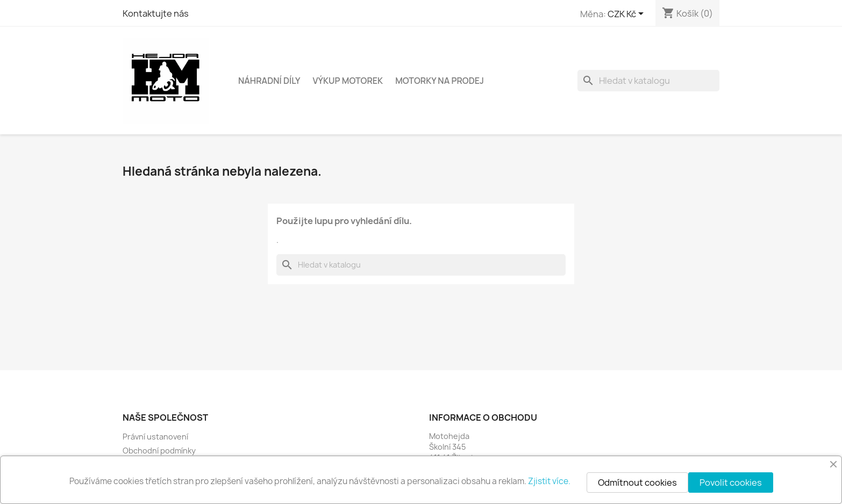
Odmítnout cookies (637, 483)
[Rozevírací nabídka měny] (627, 15)
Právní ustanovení (155, 437)
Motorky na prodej (440, 81)
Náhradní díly (269, 81)
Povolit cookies (731, 483)
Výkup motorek (348, 81)
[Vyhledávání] (648, 81)
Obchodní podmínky (159, 451)
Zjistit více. (549, 481)
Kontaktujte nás (156, 13)
